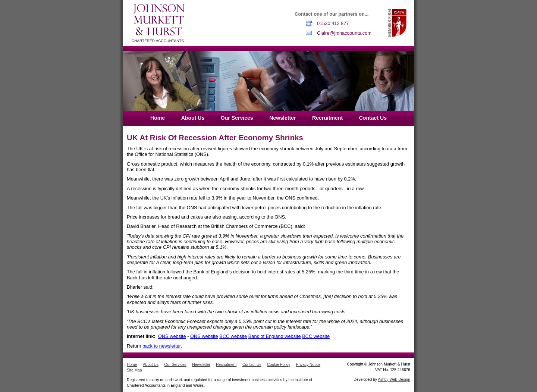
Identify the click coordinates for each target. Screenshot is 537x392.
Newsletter (282, 118)
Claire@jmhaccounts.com (344, 33)
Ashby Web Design (394, 380)
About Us (193, 118)
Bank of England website (275, 336)
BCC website (233, 336)
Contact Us (373, 118)
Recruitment (327, 118)
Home (158, 118)
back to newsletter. (162, 346)
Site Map (134, 370)
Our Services (237, 118)
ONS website (172, 336)
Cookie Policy (279, 365)
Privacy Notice (308, 365)
